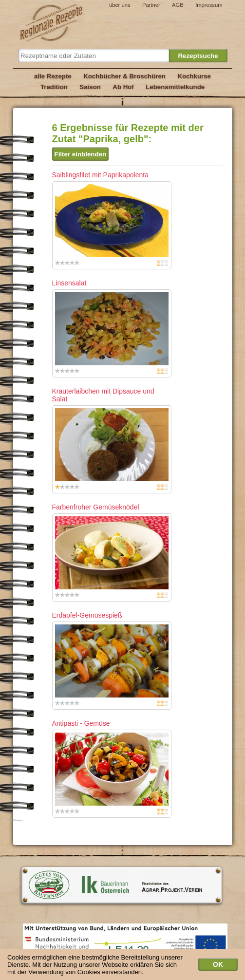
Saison (90, 87)
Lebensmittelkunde (175, 87)
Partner (151, 5)
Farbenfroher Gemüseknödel (96, 507)
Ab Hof (123, 87)
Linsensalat (69, 283)
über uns (120, 5)
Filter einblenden (81, 154)
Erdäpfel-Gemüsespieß (87, 615)
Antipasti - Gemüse (81, 723)
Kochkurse (194, 76)
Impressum (209, 5)
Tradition (54, 87)
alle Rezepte (53, 76)
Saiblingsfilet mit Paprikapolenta (100, 175)
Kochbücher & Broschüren (124, 76)
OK (218, 966)
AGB (178, 5)
